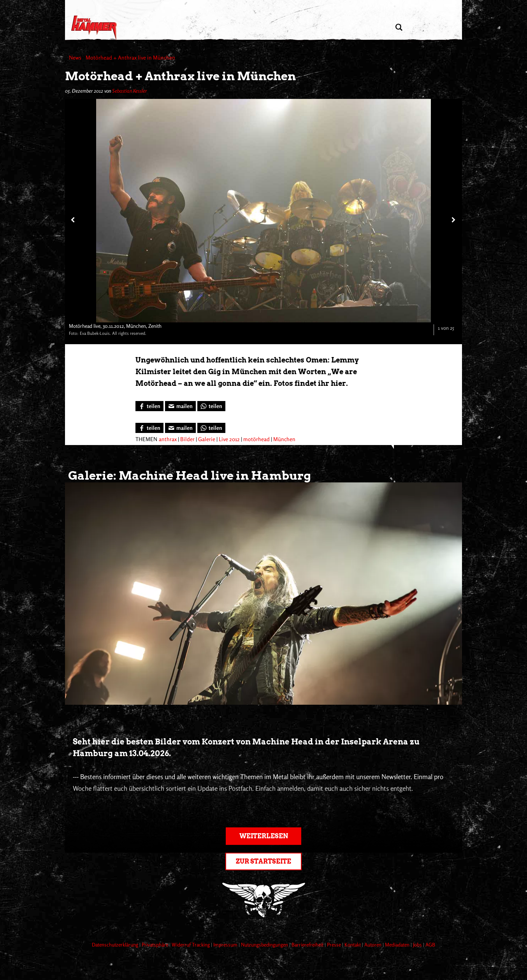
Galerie (207, 439)
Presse (335, 945)
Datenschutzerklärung (116, 945)
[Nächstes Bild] (452, 220)
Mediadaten (398, 945)
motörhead (256, 439)
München (284, 439)
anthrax (168, 439)
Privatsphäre (155, 945)
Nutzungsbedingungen (265, 945)
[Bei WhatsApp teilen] (211, 406)
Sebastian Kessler (129, 91)
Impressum (226, 945)
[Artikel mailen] (180, 406)
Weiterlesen (264, 836)
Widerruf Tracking (191, 945)
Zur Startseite (263, 861)
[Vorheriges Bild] (73, 220)
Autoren (373, 945)
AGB (430, 945)
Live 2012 (229, 439)
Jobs (418, 945)
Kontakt (353, 945)
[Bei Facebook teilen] (149, 406)
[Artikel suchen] (399, 27)
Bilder (187, 439)
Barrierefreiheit (308, 945)
